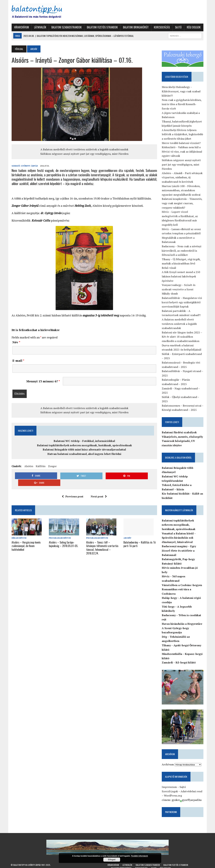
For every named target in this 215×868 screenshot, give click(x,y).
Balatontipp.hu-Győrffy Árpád (27, 861)
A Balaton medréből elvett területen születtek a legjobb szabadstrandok (84, 149)
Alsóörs (28, 466)
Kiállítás (40, 466)
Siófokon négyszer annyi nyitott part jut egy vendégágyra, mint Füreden (84, 154)
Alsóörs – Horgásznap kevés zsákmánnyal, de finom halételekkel (25, 539)
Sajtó (177, 27)
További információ (139, 856)
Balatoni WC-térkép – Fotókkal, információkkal (84, 441)
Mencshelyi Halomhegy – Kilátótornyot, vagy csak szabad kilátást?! (182, 91)
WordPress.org (173, 792)
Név (16, 342)
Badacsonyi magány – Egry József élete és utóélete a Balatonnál (179, 551)
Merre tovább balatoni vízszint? (182, 143)
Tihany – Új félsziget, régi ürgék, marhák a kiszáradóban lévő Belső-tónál (183, 264)
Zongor (51, 466)
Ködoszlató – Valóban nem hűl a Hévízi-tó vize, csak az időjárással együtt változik (182, 152)
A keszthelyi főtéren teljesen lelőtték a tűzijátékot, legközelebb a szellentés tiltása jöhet (183, 134)
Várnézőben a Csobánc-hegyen (182, 581)
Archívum (168, 761)
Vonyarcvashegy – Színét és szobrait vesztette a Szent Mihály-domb (183, 289)
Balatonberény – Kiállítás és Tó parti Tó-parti (139, 537)
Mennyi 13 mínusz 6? (43, 381)
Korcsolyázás (161, 27)
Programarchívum (59, 531)
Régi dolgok (193, 27)
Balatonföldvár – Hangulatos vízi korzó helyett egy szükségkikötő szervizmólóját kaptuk (182, 302)
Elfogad (112, 860)
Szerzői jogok (170, 788)
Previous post (72, 490)
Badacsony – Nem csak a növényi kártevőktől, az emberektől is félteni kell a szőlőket (182, 251)
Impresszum (170, 783)
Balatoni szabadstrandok (66, 27)
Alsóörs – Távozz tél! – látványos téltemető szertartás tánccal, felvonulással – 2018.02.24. (102, 540)
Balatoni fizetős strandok (101, 27)
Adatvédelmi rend (192, 788)
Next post (99, 490)
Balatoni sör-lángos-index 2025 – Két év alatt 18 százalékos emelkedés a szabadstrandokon (182, 337)
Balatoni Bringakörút (135, 27)
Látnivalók (39, 27)
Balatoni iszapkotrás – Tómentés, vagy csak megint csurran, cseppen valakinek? (182, 203)
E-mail (18, 360)
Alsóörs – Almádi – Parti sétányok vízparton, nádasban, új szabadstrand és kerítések (183, 178)
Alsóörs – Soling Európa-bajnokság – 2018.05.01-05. (63, 537)
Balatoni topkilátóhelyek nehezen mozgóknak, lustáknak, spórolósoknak (84, 445)
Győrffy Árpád (29, 166)
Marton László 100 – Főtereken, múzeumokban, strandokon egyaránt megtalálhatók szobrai (182, 190)
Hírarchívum (21, 27)
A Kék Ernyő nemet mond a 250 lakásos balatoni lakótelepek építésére (181, 276)
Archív (127, 531)
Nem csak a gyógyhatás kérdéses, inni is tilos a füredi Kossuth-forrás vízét (182, 104)
